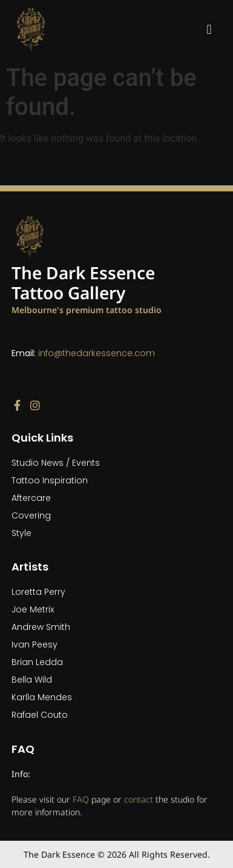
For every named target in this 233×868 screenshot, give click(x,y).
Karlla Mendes (42, 697)
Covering (31, 515)
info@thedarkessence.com (97, 353)
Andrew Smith (41, 627)
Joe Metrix (33, 609)
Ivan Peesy (34, 644)
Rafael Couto (40, 715)
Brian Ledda (37, 662)
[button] (209, 29)
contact (139, 799)
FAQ (81, 799)
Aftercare (31, 498)
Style (21, 533)
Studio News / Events (56, 463)
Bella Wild (32, 680)
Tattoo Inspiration (50, 480)
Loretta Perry (38, 592)
